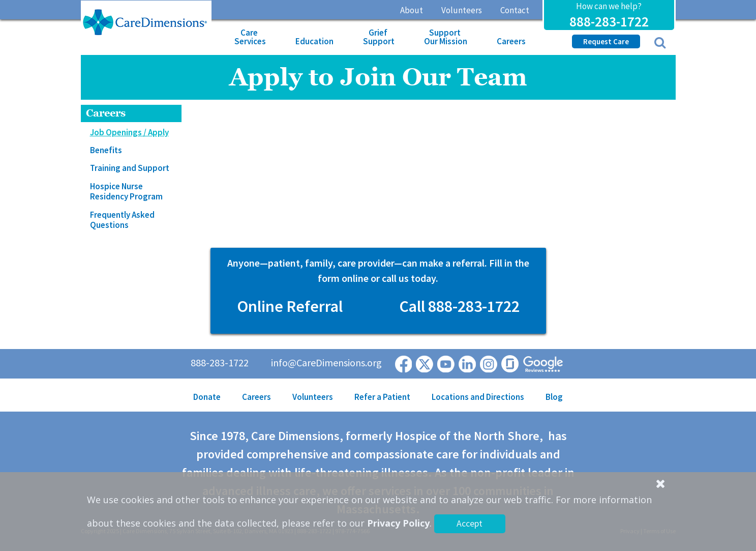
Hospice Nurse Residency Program (126, 191)
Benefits (106, 150)
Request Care (606, 41)
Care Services (250, 37)
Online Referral (290, 306)
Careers (511, 41)
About (412, 10)
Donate (207, 397)
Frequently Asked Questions (122, 220)
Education (314, 41)
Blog (554, 397)
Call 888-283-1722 (459, 306)
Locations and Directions (478, 397)
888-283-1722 (609, 21)
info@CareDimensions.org (326, 362)
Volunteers (462, 10)
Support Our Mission (446, 37)
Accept (470, 523)
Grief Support (379, 37)
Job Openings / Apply (129, 132)
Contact (515, 10)
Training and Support (130, 168)
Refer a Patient (382, 397)
